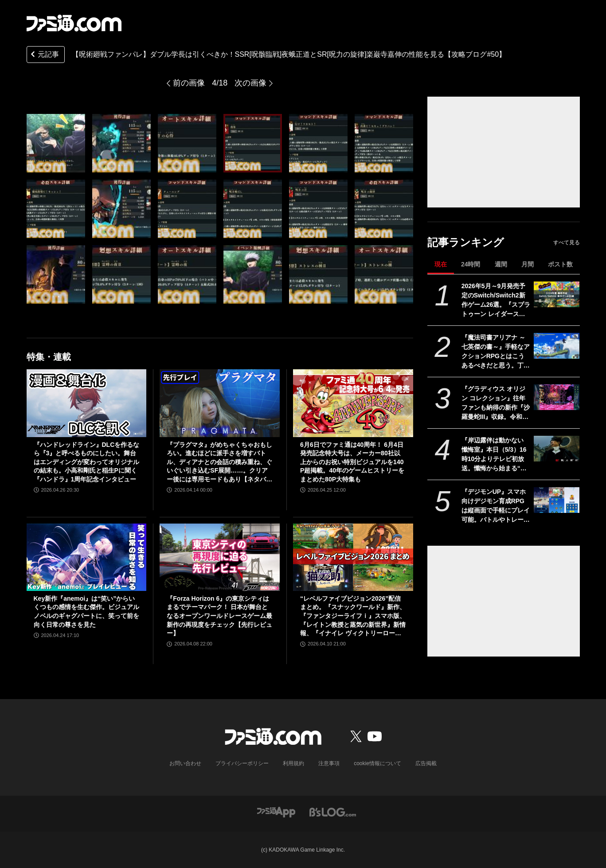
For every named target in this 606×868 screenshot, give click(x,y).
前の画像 (189, 83)
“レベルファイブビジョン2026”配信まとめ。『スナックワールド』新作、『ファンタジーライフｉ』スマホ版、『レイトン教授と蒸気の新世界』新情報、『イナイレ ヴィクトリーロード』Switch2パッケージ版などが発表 (353, 616)
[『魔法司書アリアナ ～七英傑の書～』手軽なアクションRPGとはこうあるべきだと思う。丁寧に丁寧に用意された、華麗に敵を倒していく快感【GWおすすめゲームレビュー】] (557, 346)
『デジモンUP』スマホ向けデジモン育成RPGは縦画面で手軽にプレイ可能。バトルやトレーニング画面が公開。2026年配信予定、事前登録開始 (496, 506)
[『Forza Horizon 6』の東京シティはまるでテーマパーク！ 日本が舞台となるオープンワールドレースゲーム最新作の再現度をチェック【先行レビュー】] (220, 557)
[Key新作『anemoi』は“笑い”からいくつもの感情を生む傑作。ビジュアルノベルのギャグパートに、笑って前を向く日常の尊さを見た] (87, 557)
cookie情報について (377, 763)
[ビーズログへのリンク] (333, 811)
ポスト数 (560, 264)
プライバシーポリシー (242, 763)
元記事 (44, 55)
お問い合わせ (185, 763)
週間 (501, 264)
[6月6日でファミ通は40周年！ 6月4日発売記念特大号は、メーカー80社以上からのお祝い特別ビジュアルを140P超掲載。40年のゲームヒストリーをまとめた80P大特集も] (353, 403)
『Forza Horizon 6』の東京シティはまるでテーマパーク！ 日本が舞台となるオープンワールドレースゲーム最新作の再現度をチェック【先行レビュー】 (219, 616)
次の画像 (250, 83)
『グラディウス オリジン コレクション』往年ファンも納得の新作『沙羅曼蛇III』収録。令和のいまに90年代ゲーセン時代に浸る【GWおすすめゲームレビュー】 (496, 403)
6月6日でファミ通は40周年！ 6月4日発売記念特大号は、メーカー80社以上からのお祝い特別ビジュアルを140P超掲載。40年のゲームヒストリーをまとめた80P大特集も (352, 462)
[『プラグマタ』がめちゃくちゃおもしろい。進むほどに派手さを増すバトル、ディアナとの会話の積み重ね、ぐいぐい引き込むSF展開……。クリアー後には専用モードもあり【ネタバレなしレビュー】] (220, 403)
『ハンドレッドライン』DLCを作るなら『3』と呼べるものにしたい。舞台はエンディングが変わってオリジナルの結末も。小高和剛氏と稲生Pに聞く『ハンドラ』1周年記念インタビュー (87, 462)
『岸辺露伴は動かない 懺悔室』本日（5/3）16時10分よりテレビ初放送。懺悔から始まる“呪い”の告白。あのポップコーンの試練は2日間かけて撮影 (494, 455)
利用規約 (293, 763)
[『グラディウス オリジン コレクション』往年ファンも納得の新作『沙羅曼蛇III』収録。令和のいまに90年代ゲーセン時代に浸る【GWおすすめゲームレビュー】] (557, 397)
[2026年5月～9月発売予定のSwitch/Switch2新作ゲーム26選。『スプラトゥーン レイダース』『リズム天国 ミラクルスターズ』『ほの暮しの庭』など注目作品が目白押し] (557, 294)
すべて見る (567, 242)
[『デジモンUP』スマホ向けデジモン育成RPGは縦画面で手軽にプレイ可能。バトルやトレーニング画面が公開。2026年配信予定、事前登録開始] (557, 500)
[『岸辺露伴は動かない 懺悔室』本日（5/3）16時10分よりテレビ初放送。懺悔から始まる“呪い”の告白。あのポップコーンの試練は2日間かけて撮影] (557, 449)
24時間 (471, 264)
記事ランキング (466, 242)
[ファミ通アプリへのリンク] (276, 811)
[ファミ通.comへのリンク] (74, 23)
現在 (441, 264)
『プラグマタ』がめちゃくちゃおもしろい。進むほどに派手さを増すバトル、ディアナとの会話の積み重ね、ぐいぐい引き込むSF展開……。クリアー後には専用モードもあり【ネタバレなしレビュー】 (219, 463)
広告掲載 (426, 763)
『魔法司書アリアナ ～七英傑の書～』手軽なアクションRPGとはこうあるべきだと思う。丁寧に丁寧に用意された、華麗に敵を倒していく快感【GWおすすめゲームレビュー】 (496, 352)
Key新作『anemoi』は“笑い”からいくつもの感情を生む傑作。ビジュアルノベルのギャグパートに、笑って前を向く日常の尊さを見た (86, 612)
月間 (528, 264)
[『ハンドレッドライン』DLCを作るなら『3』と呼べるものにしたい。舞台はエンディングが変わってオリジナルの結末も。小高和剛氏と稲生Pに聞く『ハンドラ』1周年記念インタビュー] (87, 403)
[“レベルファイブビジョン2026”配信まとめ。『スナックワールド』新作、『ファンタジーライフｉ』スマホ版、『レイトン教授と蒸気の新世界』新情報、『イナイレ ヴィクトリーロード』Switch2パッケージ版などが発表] (353, 557)
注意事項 (329, 763)
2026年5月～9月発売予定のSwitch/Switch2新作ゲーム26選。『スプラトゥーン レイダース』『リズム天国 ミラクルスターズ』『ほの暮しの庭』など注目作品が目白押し (496, 301)
